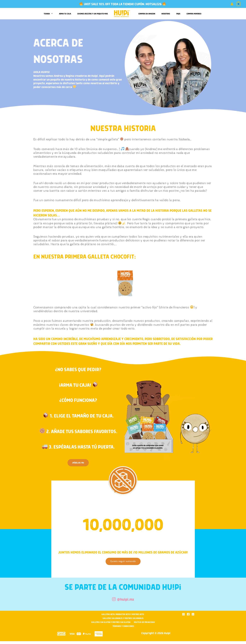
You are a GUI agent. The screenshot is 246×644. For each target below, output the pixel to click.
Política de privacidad (143, 622)
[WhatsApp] (193, 614)
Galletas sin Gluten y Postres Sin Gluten (112, 622)
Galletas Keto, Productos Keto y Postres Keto (123, 614)
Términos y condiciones (124, 625)
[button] (56, 14)
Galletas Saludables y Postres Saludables (123, 618)
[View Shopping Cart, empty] (239, 4)
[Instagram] (184, 614)
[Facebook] (188, 614)
